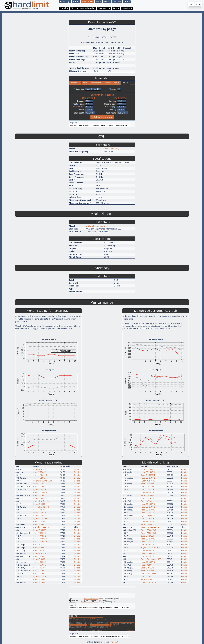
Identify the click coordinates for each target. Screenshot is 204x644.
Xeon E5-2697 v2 (148, 469)
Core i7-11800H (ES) (113, 149)
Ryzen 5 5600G (40, 530)
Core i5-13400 (147, 576)
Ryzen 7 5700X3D (41, 553)
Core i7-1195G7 (40, 536)
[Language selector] (195, 5)
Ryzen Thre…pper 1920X (151, 559)
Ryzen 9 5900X (40, 504)
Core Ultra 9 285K (41, 507)
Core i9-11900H (148, 492)
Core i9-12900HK (148, 550)
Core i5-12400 (39, 568)
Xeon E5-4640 (147, 524)
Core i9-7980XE (40, 478)
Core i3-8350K (39, 550)
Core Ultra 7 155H (149, 574)
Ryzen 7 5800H (40, 484)
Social (107, 2)
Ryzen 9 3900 (147, 501)
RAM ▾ (116, 8)
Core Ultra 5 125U (41, 501)
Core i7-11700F (148, 513)
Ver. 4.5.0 (115, 642)
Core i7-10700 (39, 510)
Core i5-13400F (40, 579)
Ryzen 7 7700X (40, 513)
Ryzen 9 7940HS (148, 481)
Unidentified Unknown (95, 226)
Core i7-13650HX (148, 518)
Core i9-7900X (39, 547)
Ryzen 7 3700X (40, 469)
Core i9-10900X (148, 521)
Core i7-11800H (40, 492)
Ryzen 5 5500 (39, 498)
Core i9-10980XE (148, 475)
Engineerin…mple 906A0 (152, 547)
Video (99, 2)
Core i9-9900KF (148, 487)
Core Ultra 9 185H (149, 582)
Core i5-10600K (40, 475)
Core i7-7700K (39, 472)
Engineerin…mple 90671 (44, 481)
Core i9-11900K (148, 489)
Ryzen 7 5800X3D (148, 516)
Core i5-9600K (39, 562)
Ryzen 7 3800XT (40, 518)
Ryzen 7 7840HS (148, 553)
